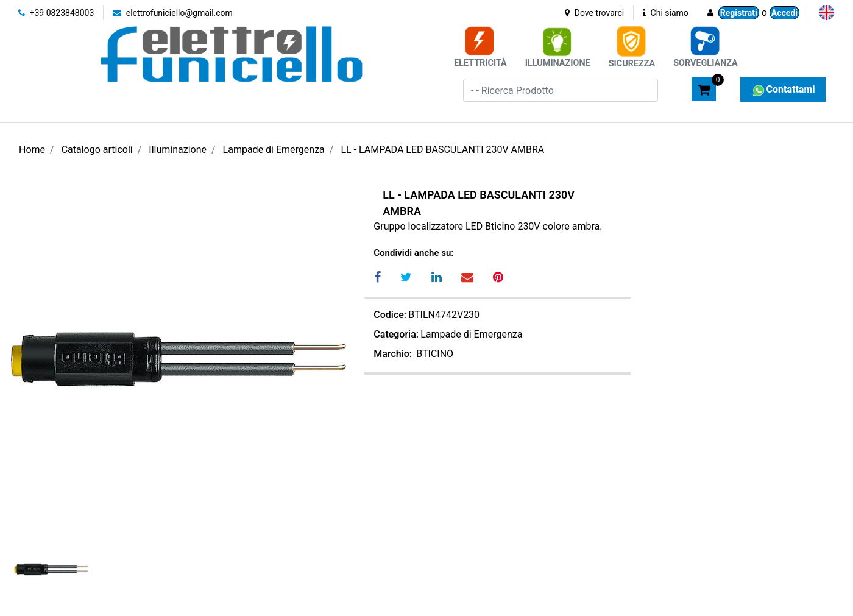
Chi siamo (666, 13)
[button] (677, 88)
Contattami (783, 89)
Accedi (784, 13)
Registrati (739, 13)
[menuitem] (826, 12)
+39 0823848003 (56, 13)
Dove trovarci (594, 13)
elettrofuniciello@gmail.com (173, 13)
